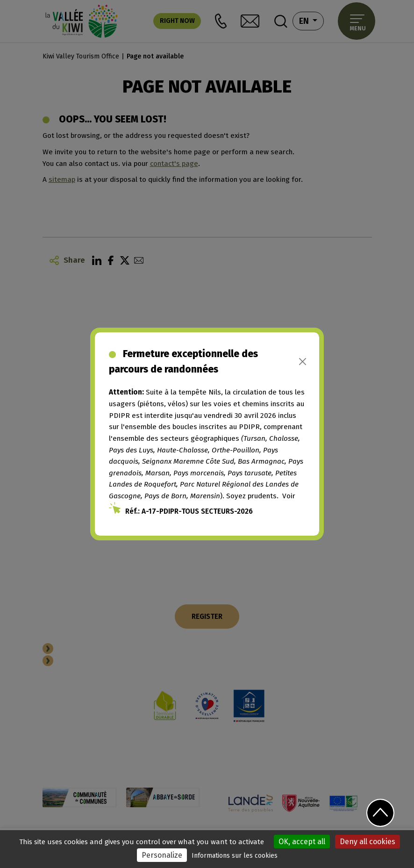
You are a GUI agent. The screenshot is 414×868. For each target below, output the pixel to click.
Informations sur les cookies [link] (235, 856)
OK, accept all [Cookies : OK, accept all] (302, 842)
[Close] (303, 362)
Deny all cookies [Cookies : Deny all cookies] (368, 842)
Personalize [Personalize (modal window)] (162, 855)
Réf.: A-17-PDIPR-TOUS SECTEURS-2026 (189, 511)
